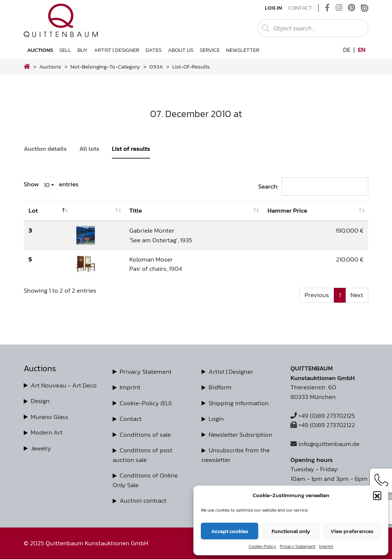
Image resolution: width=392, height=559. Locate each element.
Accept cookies (230, 531)
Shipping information (239, 403)
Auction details (45, 149)
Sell (65, 50)
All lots (89, 149)
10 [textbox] (47, 185)
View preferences (352, 531)
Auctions (40, 50)
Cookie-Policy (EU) (146, 403)
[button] (377, 495)
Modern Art (47, 432)
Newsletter (243, 50)
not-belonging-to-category (105, 66)
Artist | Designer (117, 50)
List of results (131, 149)
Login (216, 419)
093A (156, 66)
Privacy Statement (298, 546)
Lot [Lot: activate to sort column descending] (33, 210)
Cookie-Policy (262, 546)
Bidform (220, 387)
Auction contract (143, 500)
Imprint (326, 546)
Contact (300, 8)
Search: (313, 187)
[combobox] (49, 185)
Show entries (51, 185)
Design (40, 401)
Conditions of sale (145, 435)
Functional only (291, 531)
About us (181, 50)
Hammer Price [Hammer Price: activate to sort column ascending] (287, 210)
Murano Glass (49, 417)
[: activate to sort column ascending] (98, 211)
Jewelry (41, 448)
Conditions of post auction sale (142, 455)
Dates (154, 50)
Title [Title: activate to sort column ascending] (136, 210)
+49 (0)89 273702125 (323, 416)
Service (210, 50)
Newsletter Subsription (240, 435)
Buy (83, 50)
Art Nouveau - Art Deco (64, 385)
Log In (273, 8)
